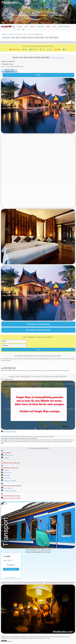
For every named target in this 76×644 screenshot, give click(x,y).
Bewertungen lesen (9, 72)
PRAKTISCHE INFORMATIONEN (11, 486)
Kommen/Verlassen (15, 49)
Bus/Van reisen (7, 473)
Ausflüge (48, 26)
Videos (54, 26)
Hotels (26, 26)
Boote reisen (7, 478)
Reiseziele (32, 26)
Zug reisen (6, 470)
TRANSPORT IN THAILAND (10, 468)
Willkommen (5, 34)
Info (65, 49)
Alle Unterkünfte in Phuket (10, 432)
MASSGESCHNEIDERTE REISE (11, 496)
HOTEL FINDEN (6, 453)
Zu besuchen (34, 49)
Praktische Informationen (64, 26)
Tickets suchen (11, 569)
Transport (20, 26)
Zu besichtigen (40, 26)
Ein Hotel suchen (8, 455)
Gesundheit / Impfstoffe (10, 491)
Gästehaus (6, 458)
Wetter (50, 49)
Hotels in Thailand (13, 34)
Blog (23, 29)
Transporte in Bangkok (10, 481)
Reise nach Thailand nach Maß (12, 498)
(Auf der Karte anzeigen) (57, 58)
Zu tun (42, 49)
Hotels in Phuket (23, 34)
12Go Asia (11, 578)
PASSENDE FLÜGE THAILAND (11, 463)
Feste (19, 29)
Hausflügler (7, 475)
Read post (10, 641)
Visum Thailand (8, 488)
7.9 (11, 70)
